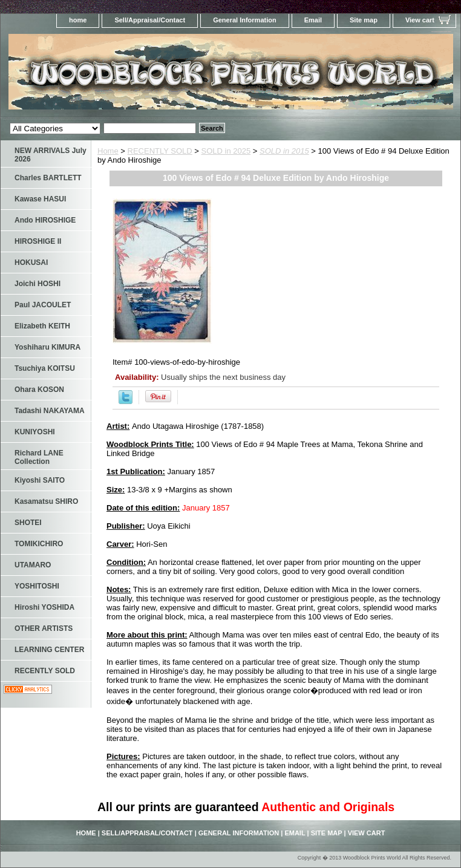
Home (108, 151)
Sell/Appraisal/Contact (150, 20)
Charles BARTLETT (48, 178)
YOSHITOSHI (37, 586)
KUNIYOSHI (35, 432)
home (78, 20)
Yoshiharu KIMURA (47, 347)
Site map (364, 20)
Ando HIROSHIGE (45, 220)
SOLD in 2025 (226, 151)
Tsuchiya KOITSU (45, 368)
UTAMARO (33, 565)
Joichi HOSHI (38, 284)
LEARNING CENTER (49, 650)
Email (313, 20)
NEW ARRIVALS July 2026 (51, 155)
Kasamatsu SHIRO (46, 501)
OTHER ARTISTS (44, 628)
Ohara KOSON (39, 390)
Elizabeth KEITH (42, 326)
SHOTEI (28, 523)
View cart (420, 20)
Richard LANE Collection (39, 457)
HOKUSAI (31, 263)
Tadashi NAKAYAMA (50, 411)
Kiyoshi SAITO (40, 480)
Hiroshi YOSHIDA (44, 607)
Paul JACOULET (43, 305)
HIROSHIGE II (38, 241)
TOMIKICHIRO (39, 544)
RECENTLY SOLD (160, 151)
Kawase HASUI (40, 199)
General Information (245, 20)
